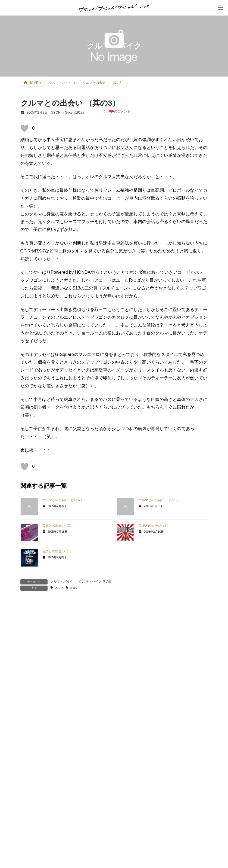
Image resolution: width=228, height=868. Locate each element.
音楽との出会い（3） (58, 526)
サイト (27, 745)
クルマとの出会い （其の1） (159, 500)
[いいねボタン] (24, 128)
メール (30, 720)
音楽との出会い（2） (154, 526)
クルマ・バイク (62, 581)
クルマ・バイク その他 (96, 581)
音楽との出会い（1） (58, 551)
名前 (27, 695)
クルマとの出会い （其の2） (63, 500)
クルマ (59, 587)
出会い (74, 587)
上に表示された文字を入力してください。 (62, 803)
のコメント (120, 111)
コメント (32, 631)
